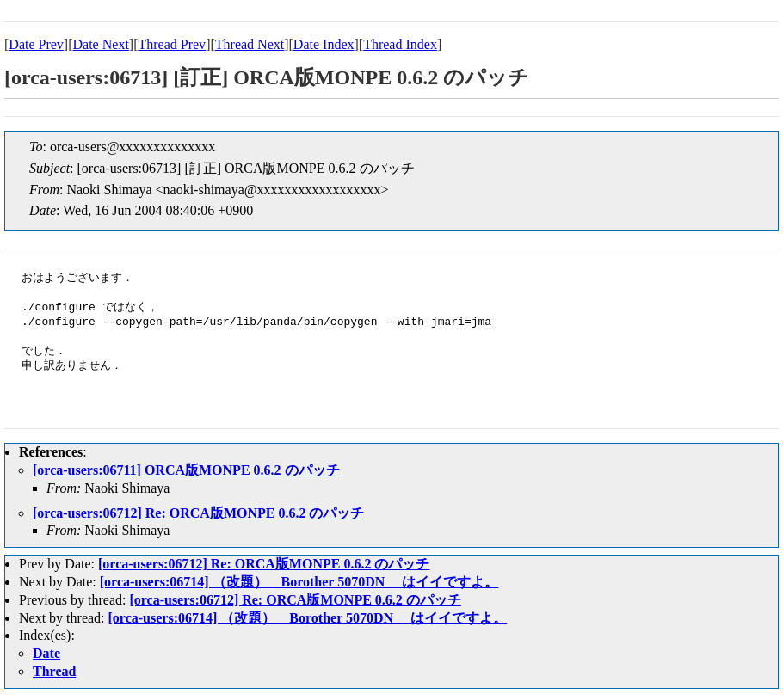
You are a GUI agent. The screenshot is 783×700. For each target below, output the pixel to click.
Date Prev (36, 44)
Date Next (101, 44)
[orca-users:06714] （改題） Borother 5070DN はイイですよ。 (299, 582)
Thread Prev (172, 44)
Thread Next (250, 44)
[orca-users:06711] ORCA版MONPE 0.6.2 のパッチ (186, 470)
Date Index (324, 44)
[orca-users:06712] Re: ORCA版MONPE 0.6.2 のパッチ (198, 513)
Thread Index (400, 44)
